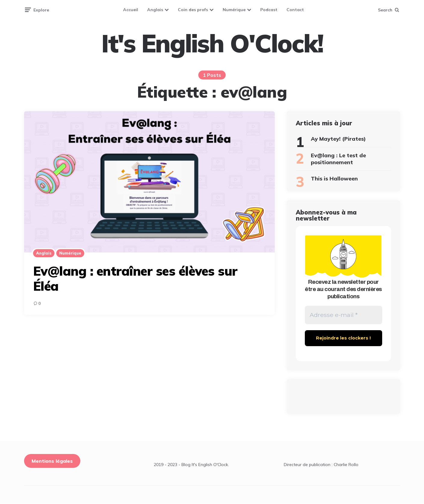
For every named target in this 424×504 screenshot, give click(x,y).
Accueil (131, 10)
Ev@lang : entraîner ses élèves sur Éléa (135, 279)
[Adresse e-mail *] (344, 315)
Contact (295, 10)
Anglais (155, 10)
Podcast (269, 10)
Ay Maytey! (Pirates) (338, 139)
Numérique (234, 10)
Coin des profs (193, 10)
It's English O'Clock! (212, 43)
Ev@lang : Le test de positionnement (338, 159)
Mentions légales (52, 461)
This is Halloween (334, 178)
